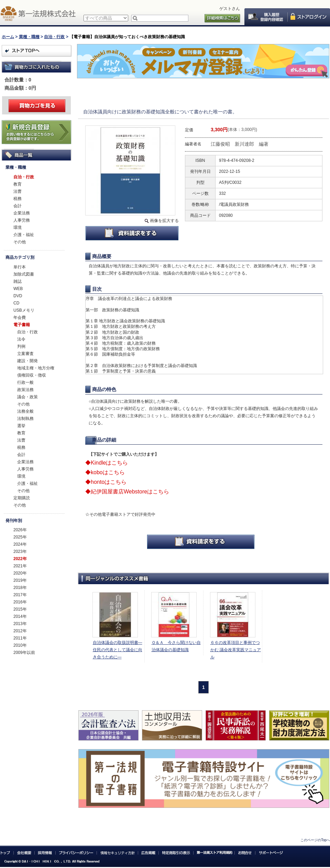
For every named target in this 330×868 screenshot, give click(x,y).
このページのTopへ (315, 840)
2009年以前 (24, 653)
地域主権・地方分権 (36, 368)
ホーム (8, 37)
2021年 (20, 566)
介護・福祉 (24, 235)
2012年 (20, 631)
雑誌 (18, 281)
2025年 (20, 537)
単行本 (20, 267)
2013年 (20, 624)
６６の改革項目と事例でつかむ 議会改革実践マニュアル (236, 650)
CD (16, 303)
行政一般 (25, 382)
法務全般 (25, 411)
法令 (21, 339)
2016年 (20, 602)
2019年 (20, 580)
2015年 (20, 609)
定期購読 (22, 498)
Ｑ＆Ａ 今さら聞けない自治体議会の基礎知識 (176, 646)
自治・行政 (54, 37)
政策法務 (25, 390)
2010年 (20, 645)
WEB (18, 289)
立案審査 (25, 354)
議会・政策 (27, 397)
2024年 (20, 544)
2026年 (20, 530)
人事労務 (22, 220)
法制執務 (25, 419)
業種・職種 (29, 37)
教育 (18, 184)
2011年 (20, 638)
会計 (18, 206)
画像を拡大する (164, 221)
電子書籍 (22, 325)
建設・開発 (27, 361)
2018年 (20, 588)
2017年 (20, 595)
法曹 (18, 191)
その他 (20, 242)
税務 (18, 199)
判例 (21, 346)
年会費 (20, 318)
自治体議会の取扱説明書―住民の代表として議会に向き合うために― (118, 650)
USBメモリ (24, 310)
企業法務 (22, 213)
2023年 (20, 552)
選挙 (21, 426)
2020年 (20, 573)
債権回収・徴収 (32, 375)
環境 (18, 227)
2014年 (20, 616)
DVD (18, 296)
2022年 (20, 559)
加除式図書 (24, 274)
